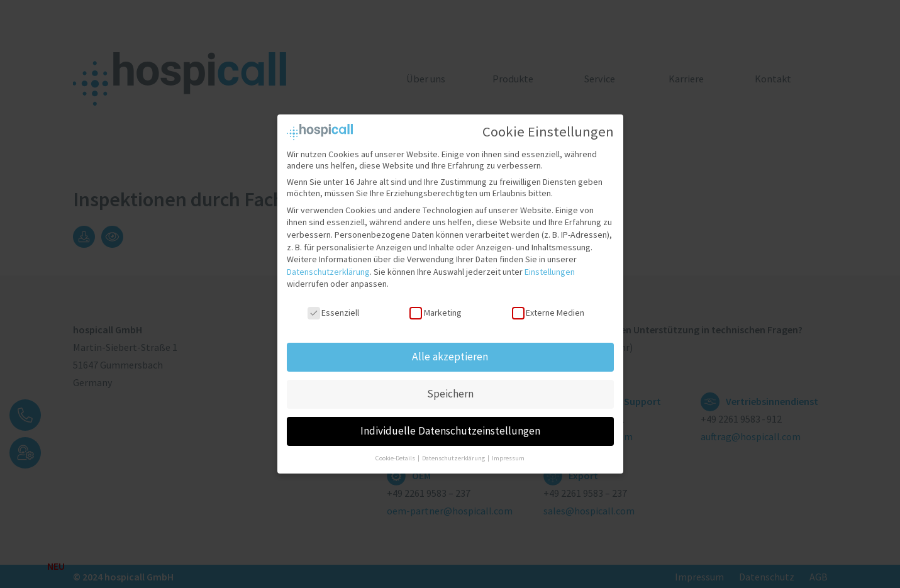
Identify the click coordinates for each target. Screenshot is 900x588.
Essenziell (333, 306)
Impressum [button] (508, 451)
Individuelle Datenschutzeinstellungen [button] (450, 423)
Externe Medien (548, 306)
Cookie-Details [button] (396, 451)
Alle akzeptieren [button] (450, 349)
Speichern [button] (450, 386)
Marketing (435, 306)
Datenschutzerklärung (328, 264)
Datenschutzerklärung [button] (454, 451)
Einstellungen (550, 264)
